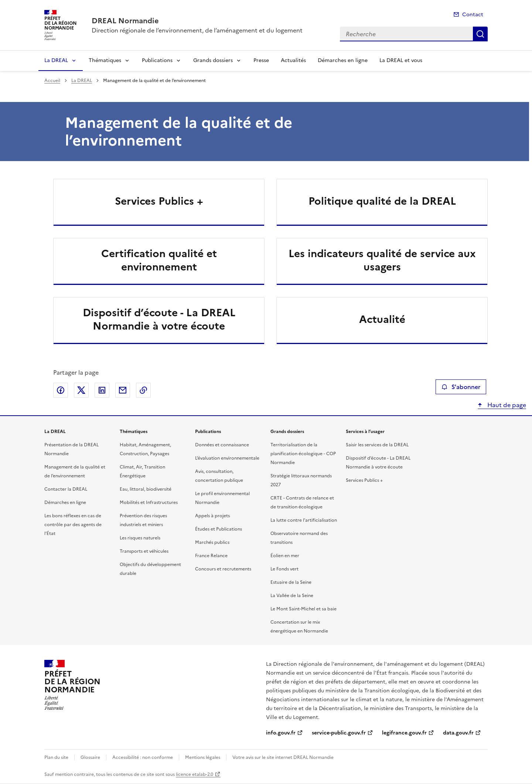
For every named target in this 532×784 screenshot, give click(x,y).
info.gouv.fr (281, 733)
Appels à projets (212, 516)
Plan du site (56, 757)
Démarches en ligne (343, 60)
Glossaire (90, 757)
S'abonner (461, 387)
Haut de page (506, 405)
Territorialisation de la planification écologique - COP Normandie (303, 454)
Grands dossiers (213, 60)
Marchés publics (212, 542)
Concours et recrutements (223, 569)
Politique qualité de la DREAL (382, 201)
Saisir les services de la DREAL (377, 445)
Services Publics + (159, 201)
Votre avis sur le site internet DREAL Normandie (283, 757)
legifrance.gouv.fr (404, 733)
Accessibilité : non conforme (143, 757)
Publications (157, 60)
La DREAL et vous (401, 60)
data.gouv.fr (458, 733)
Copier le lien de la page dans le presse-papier (143, 390)
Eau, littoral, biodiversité (146, 489)
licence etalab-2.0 (195, 774)
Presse (261, 60)
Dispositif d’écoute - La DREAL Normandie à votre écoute (159, 319)
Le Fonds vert (284, 569)
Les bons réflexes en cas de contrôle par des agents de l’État (73, 525)
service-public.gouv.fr (339, 733)
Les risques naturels (140, 538)
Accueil (52, 81)
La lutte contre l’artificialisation (304, 520)
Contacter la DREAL (66, 489)
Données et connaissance (222, 445)
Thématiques (105, 60)
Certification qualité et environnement (159, 260)
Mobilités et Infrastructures (149, 502)
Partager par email (123, 390)
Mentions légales (203, 757)
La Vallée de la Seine (292, 596)
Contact (473, 15)
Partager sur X (81, 390)
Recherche (480, 34)
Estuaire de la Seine (291, 582)
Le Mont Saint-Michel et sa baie (303, 609)
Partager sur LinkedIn (102, 390)
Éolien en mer (285, 556)
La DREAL (56, 60)
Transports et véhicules (144, 551)
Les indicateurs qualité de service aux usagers (382, 260)
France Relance (211, 556)
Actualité (382, 319)
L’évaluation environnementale (227, 458)
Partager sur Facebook (61, 390)
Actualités (293, 60)
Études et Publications (219, 529)
